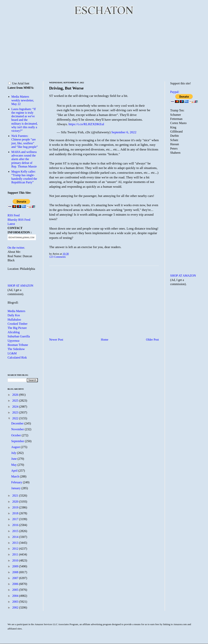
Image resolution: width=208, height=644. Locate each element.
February (17, 482)
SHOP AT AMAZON (20, 286)
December (18, 423)
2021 (16, 496)
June (14, 459)
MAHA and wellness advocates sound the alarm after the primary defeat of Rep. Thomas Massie (24, 159)
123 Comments (57, 257)
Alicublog (14, 332)
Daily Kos (14, 315)
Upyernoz (14, 341)
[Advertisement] (104, 48)
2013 (16, 543)
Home (105, 340)
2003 (16, 602)
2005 (16, 590)
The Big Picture (17, 328)
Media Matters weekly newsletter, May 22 (23, 100)
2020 (16, 502)
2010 (16, 560)
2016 (16, 525)
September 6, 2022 (124, 132)
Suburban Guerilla (19, 336)
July (14, 453)
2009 (16, 566)
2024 (16, 407)
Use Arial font (19, 83)
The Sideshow (16, 349)
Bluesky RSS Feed (19, 220)
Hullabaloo (14, 320)
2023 (16, 412)
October (16, 435)
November (18, 429)
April (15, 471)
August (16, 447)
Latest (11, 224)
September (18, 441)
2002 (16, 607)
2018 (16, 513)
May (14, 465)
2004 (16, 596)
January (16, 488)
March (16, 476)
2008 (16, 572)
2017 (16, 519)
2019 (16, 507)
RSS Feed (14, 215)
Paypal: (175, 92)
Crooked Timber (17, 324)
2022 (16, 418)
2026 (16, 395)
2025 (16, 401)
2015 (16, 531)
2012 (16, 549)
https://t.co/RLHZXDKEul (86, 124)
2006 (16, 584)
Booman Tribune (18, 345)
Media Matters (16, 311)
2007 (16, 578)
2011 (16, 554)
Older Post (152, 340)
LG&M (12, 353)
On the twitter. (16, 248)
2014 (16, 537)
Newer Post (56, 340)
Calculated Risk (17, 357)
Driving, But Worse (66, 88)
